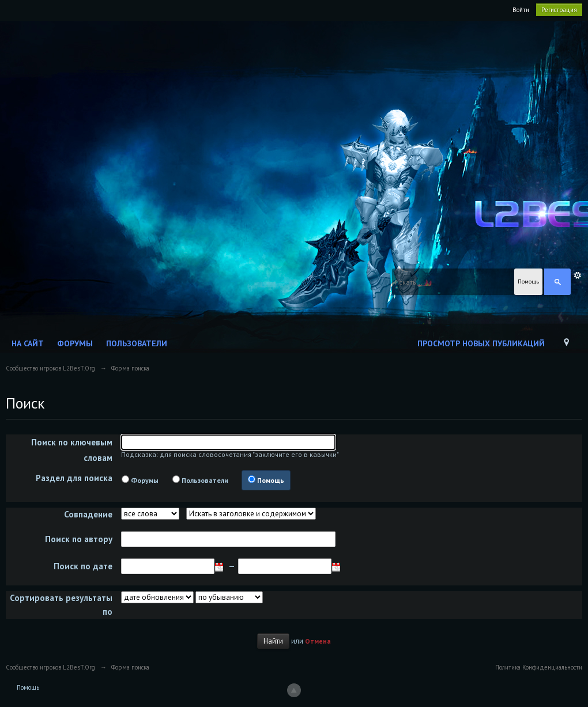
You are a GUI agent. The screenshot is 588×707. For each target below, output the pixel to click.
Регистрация (559, 10)
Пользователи (137, 343)
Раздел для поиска (74, 478)
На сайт (28, 343)
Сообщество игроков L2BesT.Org (50, 667)
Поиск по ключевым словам (72, 450)
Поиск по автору (79, 539)
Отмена (318, 641)
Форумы (75, 343)
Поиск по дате (83, 566)
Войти (521, 10)
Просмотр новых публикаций (481, 343)
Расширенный (578, 275)
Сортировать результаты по (61, 605)
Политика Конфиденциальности (539, 667)
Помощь (271, 480)
